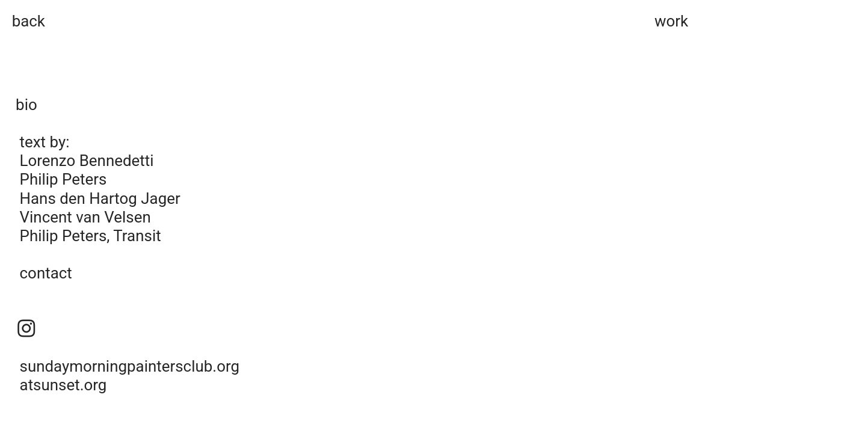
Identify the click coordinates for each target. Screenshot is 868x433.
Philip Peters (63, 179)
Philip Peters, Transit (91, 236)
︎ (26, 329)
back (29, 21)
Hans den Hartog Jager (100, 198)
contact (46, 273)
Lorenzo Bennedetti (87, 161)
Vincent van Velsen (85, 217)
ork (677, 21)
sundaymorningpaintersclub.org (130, 366)
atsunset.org (63, 385)
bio (26, 105)
